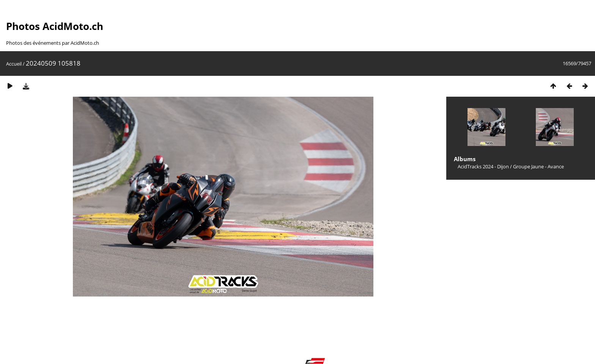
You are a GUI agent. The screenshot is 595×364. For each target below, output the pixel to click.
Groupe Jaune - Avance (538, 166)
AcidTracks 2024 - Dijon (483, 166)
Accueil (14, 64)
